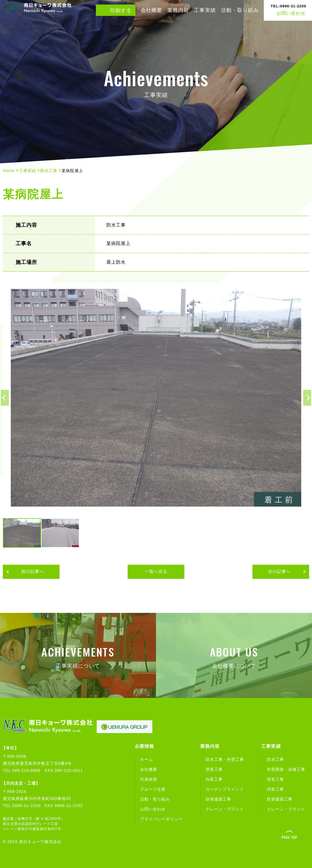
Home (9, 171)
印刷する (121, 10)
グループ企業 (153, 789)
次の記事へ (284, 572)
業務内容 (178, 10)
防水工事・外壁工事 (225, 759)
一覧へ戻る (156, 572)
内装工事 (214, 779)
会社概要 (151, 10)
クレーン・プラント (225, 809)
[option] (156, 398)
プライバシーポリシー (162, 819)
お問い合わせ (288, 8)
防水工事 (49, 171)
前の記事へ (28, 572)
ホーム (146, 759)
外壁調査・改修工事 (286, 769)
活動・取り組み (240, 10)
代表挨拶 (149, 779)
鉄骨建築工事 (218, 799)
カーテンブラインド (225, 789)
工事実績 (205, 10)
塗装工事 (214, 769)
